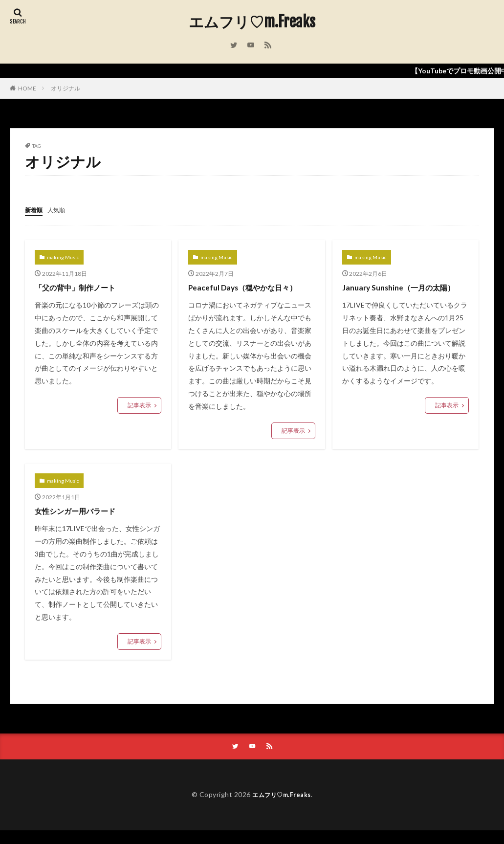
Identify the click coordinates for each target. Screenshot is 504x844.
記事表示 (139, 405)
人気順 (61, 210)
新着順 (35, 210)
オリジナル (66, 88)
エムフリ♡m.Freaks (252, 22)
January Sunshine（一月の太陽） (399, 293)
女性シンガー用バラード (83, 523)
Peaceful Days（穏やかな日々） (239, 293)
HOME (27, 88)
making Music (63, 257)
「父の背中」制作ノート (83, 287)
